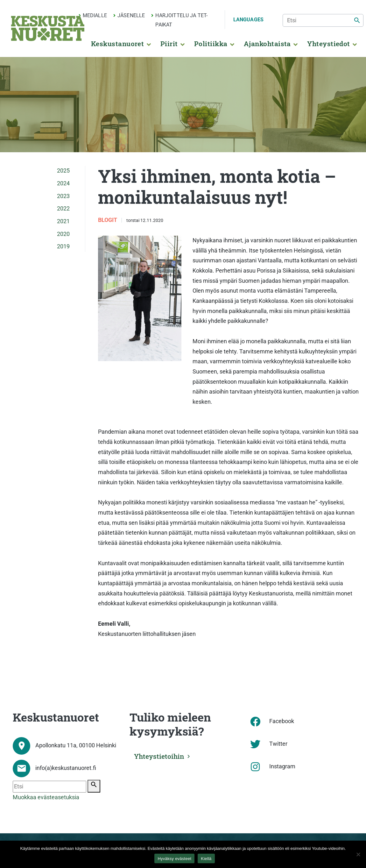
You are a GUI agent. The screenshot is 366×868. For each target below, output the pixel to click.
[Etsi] (323, 20)
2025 (63, 171)
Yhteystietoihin (160, 756)
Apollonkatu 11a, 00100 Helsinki (76, 745)
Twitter (278, 744)
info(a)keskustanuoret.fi (66, 768)
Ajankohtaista (267, 44)
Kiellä (206, 859)
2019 (63, 246)
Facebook (282, 721)
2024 (63, 183)
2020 (63, 234)
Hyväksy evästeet (174, 859)
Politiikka (211, 44)
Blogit (108, 220)
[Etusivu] (48, 28)
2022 (63, 209)
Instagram (282, 766)
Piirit (169, 44)
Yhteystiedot (329, 44)
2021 (63, 221)
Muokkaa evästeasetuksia (46, 797)
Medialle (95, 15)
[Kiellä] (358, 854)
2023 (63, 196)
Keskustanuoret (118, 44)
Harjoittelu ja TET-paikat (181, 20)
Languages (248, 20)
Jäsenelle (131, 15)
